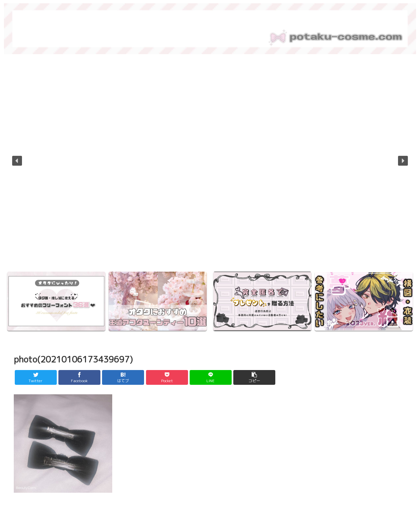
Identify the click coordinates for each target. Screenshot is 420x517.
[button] (17, 161)
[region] (210, 165)
